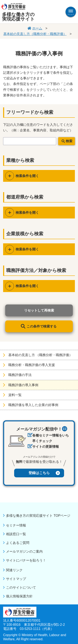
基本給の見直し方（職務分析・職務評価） (35, 34)
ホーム (37, 28)
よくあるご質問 (18, 543)
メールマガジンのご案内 (24, 551)
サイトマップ (16, 579)
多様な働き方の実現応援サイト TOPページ (38, 516)
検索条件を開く (27, 176)
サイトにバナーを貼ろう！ (26, 560)
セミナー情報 (16, 525)
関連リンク (14, 570)
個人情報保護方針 (19, 596)
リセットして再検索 (39, 310)
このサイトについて (21, 588)
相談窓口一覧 (16, 534)
